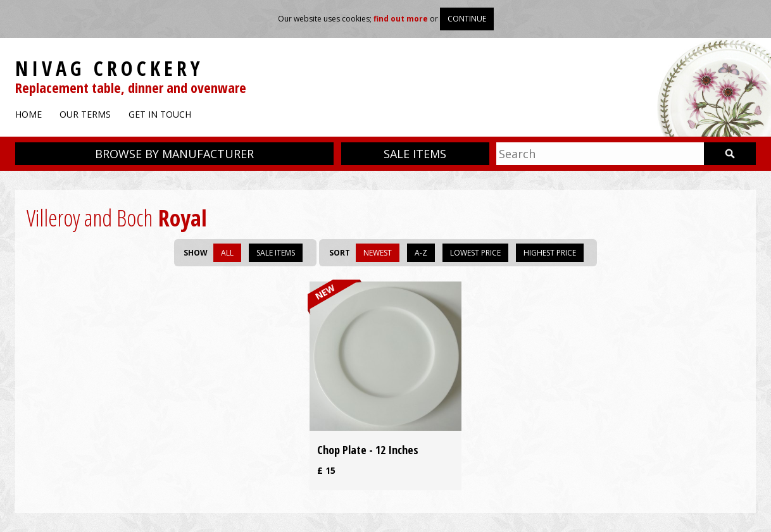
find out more (401, 19)
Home (28, 114)
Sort (340, 253)
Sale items (415, 154)
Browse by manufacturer (174, 154)
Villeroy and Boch (90, 218)
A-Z (421, 253)
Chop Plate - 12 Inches (368, 450)
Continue (467, 19)
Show (196, 253)
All (227, 253)
